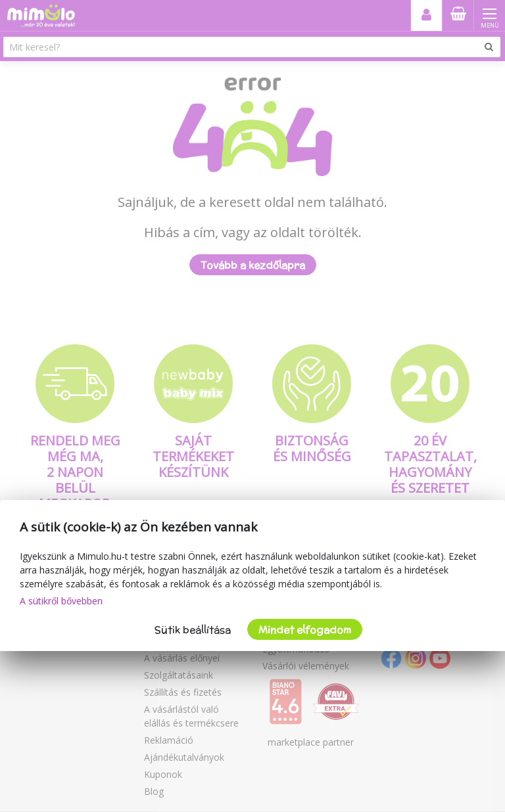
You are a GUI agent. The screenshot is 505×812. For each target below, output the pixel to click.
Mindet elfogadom (305, 630)
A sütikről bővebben (61, 601)
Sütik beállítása (193, 630)
